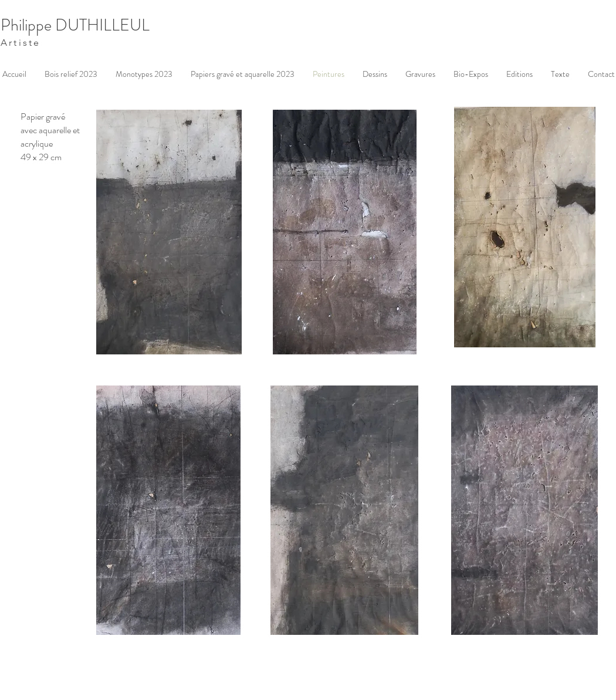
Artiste (21, 43)
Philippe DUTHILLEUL (75, 25)
